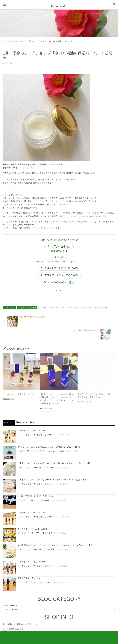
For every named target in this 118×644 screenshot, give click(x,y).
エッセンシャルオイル (93, 311)
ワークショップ (9, 311)
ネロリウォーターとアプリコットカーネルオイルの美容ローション (59, 222)
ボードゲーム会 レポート (42, 489)
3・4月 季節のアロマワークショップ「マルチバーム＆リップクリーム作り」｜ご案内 (55, 534)
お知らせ (22, 440)
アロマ (44, 311)
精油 (105, 311)
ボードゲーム (24, 489)
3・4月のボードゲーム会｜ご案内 (32, 518)
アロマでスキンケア (56, 311)
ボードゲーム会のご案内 (42, 522)
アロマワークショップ (74, 311)
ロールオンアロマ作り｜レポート (17, 384)
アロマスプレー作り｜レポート (31, 567)
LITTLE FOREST (59, 7)
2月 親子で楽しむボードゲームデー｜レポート (38, 485)
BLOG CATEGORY (11, 594)
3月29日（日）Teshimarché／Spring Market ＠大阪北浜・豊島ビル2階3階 (49, 436)
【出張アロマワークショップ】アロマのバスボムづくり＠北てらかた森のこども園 (54, 452)
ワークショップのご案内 (27, 311)
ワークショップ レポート (44, 424)
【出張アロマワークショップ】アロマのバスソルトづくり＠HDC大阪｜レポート (53, 469)
